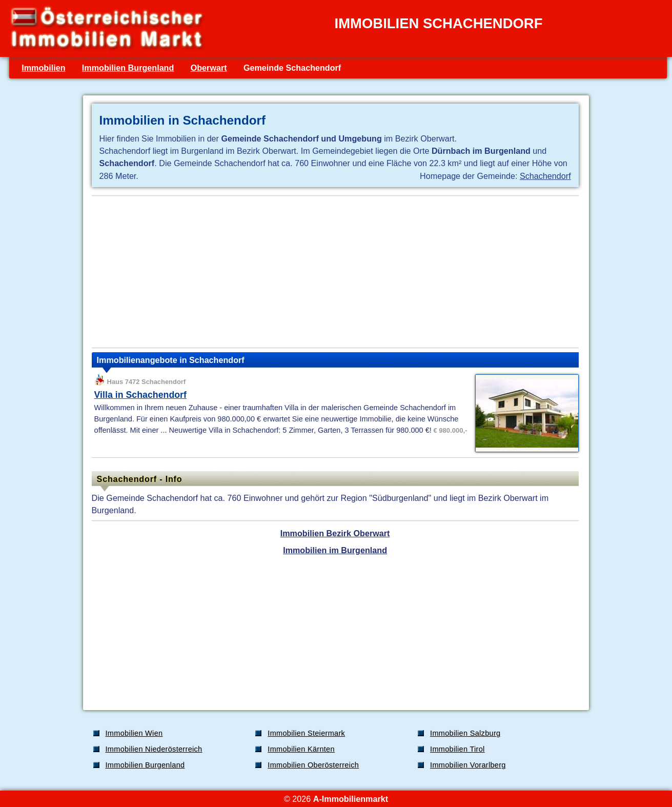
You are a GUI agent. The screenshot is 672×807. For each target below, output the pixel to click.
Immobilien (43, 68)
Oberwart (209, 68)
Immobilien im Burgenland (335, 550)
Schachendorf (545, 176)
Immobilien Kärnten (301, 749)
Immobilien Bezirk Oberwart (335, 533)
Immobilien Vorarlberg (468, 765)
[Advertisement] (335, 272)
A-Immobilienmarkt (351, 799)
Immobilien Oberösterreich (313, 765)
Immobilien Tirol (457, 749)
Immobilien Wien (134, 733)
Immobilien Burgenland (128, 68)
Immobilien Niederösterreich (154, 749)
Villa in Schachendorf (140, 395)
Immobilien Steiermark (306, 733)
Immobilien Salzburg (465, 733)
